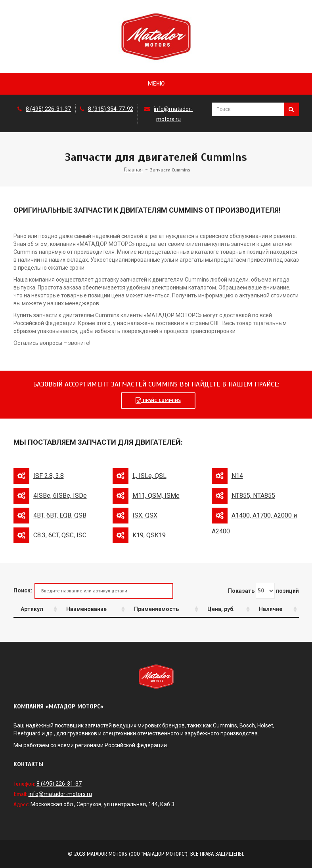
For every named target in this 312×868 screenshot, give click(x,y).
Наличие (271, 609)
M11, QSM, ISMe (156, 496)
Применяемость (156, 609)
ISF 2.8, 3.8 (49, 476)
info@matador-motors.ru (60, 794)
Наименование (86, 609)
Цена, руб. (221, 609)
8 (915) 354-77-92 (111, 109)
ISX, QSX (145, 515)
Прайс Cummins (158, 400)
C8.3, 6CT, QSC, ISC (60, 535)
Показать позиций (263, 591)
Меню (156, 84)
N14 (237, 476)
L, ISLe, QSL (149, 476)
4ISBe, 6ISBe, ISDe (60, 496)
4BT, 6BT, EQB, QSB (60, 515)
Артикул (32, 609)
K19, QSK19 (149, 535)
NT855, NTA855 (253, 496)
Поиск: (93, 591)
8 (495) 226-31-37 (48, 109)
